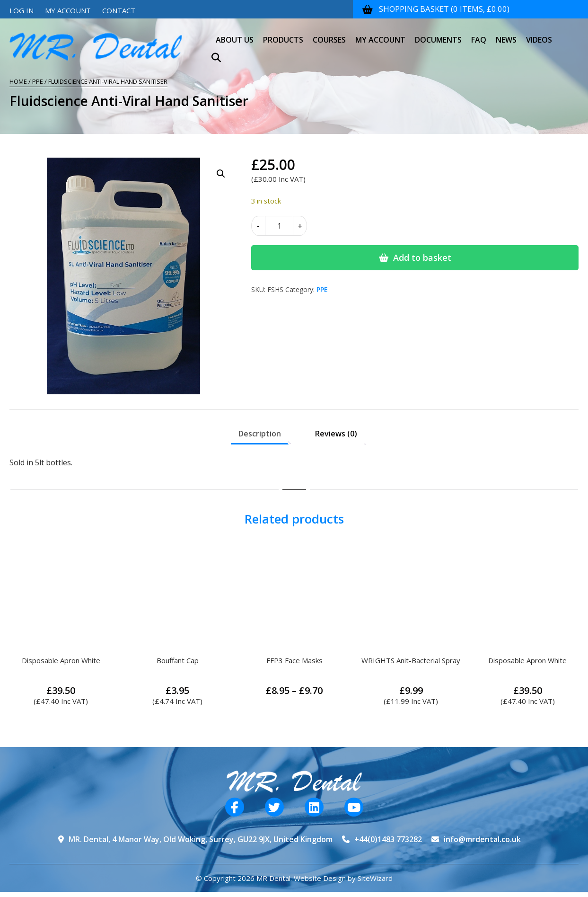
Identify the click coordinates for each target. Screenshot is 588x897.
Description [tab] (260, 434)
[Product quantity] (279, 226)
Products (283, 35)
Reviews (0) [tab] (336, 434)
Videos (539, 35)
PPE (38, 81)
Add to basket (422, 258)
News (506, 35)
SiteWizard (375, 878)
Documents (438, 35)
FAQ (479, 35)
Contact (119, 10)
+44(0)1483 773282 (388, 839)
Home (18, 81)
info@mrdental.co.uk (482, 839)
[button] (221, 174)
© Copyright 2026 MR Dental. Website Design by (277, 878)
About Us (235, 35)
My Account (68, 10)
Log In (22, 10)
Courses (329, 35)
